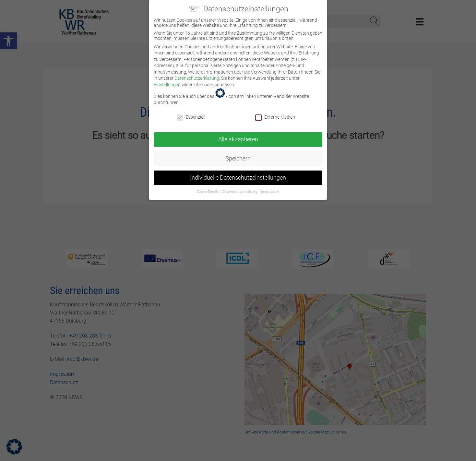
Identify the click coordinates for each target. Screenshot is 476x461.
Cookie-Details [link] (208, 186)
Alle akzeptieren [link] (238, 134)
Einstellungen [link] (167, 79)
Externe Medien (275, 111)
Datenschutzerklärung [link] (197, 73)
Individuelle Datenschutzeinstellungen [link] (238, 172)
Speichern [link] (238, 153)
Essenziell (191, 111)
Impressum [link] (270, 186)
